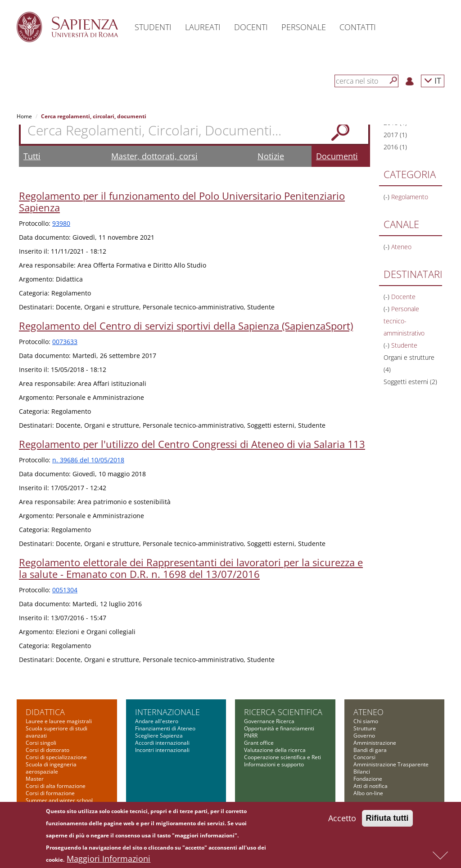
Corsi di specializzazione (56, 757)
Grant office (259, 743)
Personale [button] (304, 27)
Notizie (271, 156)
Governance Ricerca (269, 721)
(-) (387, 197)
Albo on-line (368, 793)
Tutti (32, 156)
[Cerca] (393, 81)
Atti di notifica (371, 786)
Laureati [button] (203, 27)
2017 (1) (395, 135)
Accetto (342, 820)
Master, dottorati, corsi (154, 156)
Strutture (365, 728)
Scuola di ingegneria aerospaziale (51, 768)
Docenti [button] (251, 27)
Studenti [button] (153, 27)
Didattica (45, 712)
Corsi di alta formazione (56, 786)
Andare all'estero (157, 721)
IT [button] (433, 80)
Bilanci (362, 772)
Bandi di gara (370, 750)
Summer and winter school (59, 800)
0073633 (65, 342)
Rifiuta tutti (387, 820)
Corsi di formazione (50, 793)
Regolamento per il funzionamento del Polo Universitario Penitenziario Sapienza (182, 201)
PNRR (251, 736)
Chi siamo (366, 721)
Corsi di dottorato (47, 750)
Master (35, 779)
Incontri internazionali (162, 750)
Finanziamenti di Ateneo (165, 728)
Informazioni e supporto (274, 764)
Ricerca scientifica (283, 712)
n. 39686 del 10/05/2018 (88, 460)
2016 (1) (395, 147)
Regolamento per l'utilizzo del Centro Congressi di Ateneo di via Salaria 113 (192, 444)
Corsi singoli (41, 743)
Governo (364, 736)
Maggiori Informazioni (108, 861)
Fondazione (368, 779)
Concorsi (364, 757)
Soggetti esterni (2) (410, 382)
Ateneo (368, 712)
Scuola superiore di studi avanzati (56, 732)
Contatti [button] (358, 27)
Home (24, 116)
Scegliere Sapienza (159, 736)
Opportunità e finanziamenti (279, 728)
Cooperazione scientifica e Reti (282, 757)
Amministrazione (375, 743)
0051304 (65, 590)
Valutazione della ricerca (275, 750)
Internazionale (167, 712)
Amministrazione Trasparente (391, 764)
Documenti (337, 156)
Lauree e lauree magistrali (59, 721)
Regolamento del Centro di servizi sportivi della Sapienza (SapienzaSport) (186, 326)
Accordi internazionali (162, 743)
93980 (61, 223)
